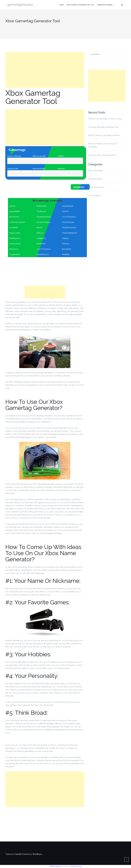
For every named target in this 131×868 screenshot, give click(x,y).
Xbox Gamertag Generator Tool (80, 5)
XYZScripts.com (76, 866)
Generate (79, 187)
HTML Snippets (55, 866)
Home (61, 5)
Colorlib (18, 854)
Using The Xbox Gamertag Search (102, 155)
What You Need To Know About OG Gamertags (103, 145)
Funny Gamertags (95, 171)
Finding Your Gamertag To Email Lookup (105, 119)
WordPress (37, 854)
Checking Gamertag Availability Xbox (103, 127)
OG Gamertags (94, 196)
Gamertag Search (95, 179)
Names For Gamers (105, 5)
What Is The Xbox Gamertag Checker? (104, 135)
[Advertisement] (45, 70)
